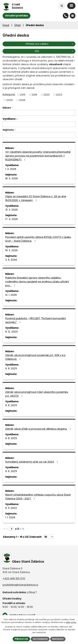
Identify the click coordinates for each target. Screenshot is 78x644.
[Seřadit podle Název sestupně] (13, 108)
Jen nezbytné (40, 639)
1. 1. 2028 (10, 517)
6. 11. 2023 (11, 508)
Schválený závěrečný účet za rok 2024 (32, 462)
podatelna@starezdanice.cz (20, 585)
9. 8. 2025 (11, 368)
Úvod (6, 25)
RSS (54, 51)
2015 (23, 95)
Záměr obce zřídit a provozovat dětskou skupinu (39, 429)
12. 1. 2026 (11, 295)
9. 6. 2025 (11, 471)
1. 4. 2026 (11, 169)
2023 (59, 95)
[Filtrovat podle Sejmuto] (39, 135)
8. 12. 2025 (12, 332)
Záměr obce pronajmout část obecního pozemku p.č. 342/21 (37, 394)
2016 (34, 95)
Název (7, 108)
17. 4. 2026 (12, 219)
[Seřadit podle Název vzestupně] (13, 107)
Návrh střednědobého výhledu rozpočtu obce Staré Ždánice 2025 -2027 (38, 497)
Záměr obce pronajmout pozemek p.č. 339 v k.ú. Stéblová (35, 357)
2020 (47, 95)
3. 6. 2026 (11, 260)
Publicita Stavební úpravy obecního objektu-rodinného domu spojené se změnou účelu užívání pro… (37, 282)
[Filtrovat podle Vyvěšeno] (39, 124)
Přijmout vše (21, 639)
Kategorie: (9, 94)
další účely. (71, 622)
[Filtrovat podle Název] (39, 113)
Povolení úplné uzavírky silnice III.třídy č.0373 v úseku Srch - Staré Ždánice (38, 239)
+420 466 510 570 (14, 578)
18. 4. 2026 (12, 178)
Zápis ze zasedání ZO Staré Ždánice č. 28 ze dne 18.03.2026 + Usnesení (36, 198)
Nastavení (58, 639)
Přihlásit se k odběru (50, 44)
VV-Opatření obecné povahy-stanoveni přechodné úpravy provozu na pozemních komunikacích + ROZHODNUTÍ (38, 156)
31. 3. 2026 (11, 210)
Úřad (17, 25)
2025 (10, 100)
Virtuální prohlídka (16, 16)
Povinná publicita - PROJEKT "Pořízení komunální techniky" (36, 320)
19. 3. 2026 (11, 250)
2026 (22, 100)
